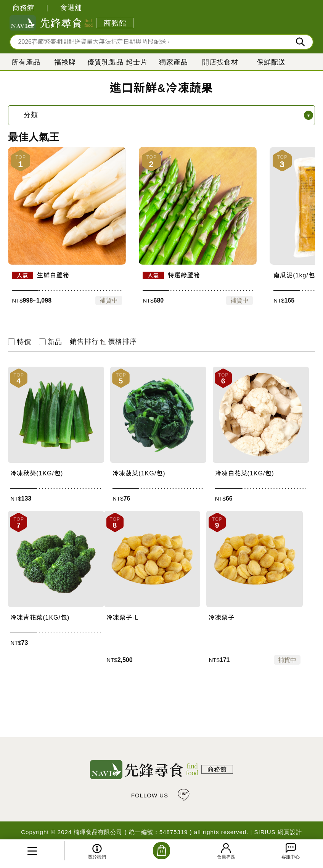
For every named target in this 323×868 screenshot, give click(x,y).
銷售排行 (88, 341)
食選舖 (71, 8)
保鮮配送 (271, 62)
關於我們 (97, 857)
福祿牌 (65, 62)
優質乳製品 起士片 (117, 62)
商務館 (23, 8)
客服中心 (291, 857)
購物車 (161, 851)
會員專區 (226, 857)
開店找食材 (220, 62)
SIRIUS (265, 832)
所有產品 (26, 62)
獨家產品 (174, 62)
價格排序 (122, 341)
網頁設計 (290, 832)
